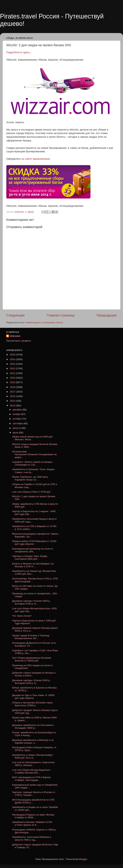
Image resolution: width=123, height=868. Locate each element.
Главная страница (61, 315)
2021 (13, 373)
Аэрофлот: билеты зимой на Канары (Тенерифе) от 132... (32, 463)
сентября (18, 423)
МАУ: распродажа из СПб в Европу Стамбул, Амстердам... (31, 779)
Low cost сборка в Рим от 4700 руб (31, 492)
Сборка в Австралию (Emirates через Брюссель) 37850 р (32, 704)
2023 (13, 364)
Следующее (15, 315)
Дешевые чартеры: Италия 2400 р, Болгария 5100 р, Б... (31, 682)
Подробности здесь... (19, 52)
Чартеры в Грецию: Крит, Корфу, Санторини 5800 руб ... (30, 557)
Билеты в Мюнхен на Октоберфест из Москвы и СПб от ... (33, 565)
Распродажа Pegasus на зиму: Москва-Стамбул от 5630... (34, 816)
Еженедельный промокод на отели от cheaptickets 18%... (33, 550)
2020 (13, 378)
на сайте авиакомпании (36, 159)
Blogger (83, 859)
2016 (13, 396)
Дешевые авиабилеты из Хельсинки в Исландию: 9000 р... (33, 726)
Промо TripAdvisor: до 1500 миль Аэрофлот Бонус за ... (30, 478)
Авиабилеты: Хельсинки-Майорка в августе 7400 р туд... (32, 838)
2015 (13, 401)
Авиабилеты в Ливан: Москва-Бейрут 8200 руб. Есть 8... (33, 756)
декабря (17, 410)
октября (17, 419)
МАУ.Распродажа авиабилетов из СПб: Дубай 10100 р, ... (34, 801)
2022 (13, 368)
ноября (17, 414)
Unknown (15, 336)
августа (17, 428)
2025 (13, 355)
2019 (13, 382)
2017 (13, 392)
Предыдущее (107, 315)
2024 (13, 359)
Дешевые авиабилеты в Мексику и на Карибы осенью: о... (33, 741)
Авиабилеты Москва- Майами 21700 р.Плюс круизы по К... (32, 823)
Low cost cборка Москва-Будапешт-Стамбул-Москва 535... (32, 771)
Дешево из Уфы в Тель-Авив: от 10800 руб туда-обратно (33, 697)
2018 (13, 387)
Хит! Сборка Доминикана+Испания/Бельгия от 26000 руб (32, 659)
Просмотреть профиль (19, 341)
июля (16, 433)
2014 (13, 406)
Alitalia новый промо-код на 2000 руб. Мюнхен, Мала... (33, 438)
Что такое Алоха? (22, 616)
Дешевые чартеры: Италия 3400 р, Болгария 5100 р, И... (31, 602)
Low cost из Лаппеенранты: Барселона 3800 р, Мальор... (33, 764)
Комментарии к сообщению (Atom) (44, 322)
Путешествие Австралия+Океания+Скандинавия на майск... (34, 454)
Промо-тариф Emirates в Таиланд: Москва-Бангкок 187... (31, 637)
